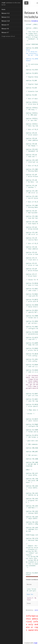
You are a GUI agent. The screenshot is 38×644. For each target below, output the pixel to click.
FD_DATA (35, 73)
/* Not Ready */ (32, 146)
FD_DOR (34, 81)
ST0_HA (34, 138)
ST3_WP (34, 269)
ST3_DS (34, 253)
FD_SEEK (35, 289)
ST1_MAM (35, 169)
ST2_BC (34, 211)
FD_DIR (34, 88)
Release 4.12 (6, 13)
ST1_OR (34, 186)
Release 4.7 (5, 32)
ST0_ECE (35, 149)
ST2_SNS (35, 216)
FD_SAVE (35, 399)
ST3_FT (34, 274)
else (28, 50)
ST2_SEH (35, 222)
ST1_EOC (35, 196)
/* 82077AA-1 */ (32, 508)
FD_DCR (34, 95)
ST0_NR (34, 144)
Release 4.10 (6, 21)
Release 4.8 (5, 29)
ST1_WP (34, 175)
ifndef (29, 24)
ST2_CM (34, 238)
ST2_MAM (35, 206)
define (29, 28)
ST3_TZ (34, 258)
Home (3, 9)
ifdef (29, 44)
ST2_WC (34, 227)
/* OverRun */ (31, 187)
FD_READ (35, 294)
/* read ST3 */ (31, 339)
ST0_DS (34, 133)
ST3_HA (34, 247)
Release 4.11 (6, 17)
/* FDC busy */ (31, 110)
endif (29, 61)
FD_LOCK (35, 359)
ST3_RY (34, 263)
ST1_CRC (35, 191)
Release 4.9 (5, 25)
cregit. (36, 643)
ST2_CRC (35, 233)
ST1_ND (34, 180)
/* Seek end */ (31, 157)
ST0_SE (34, 155)
